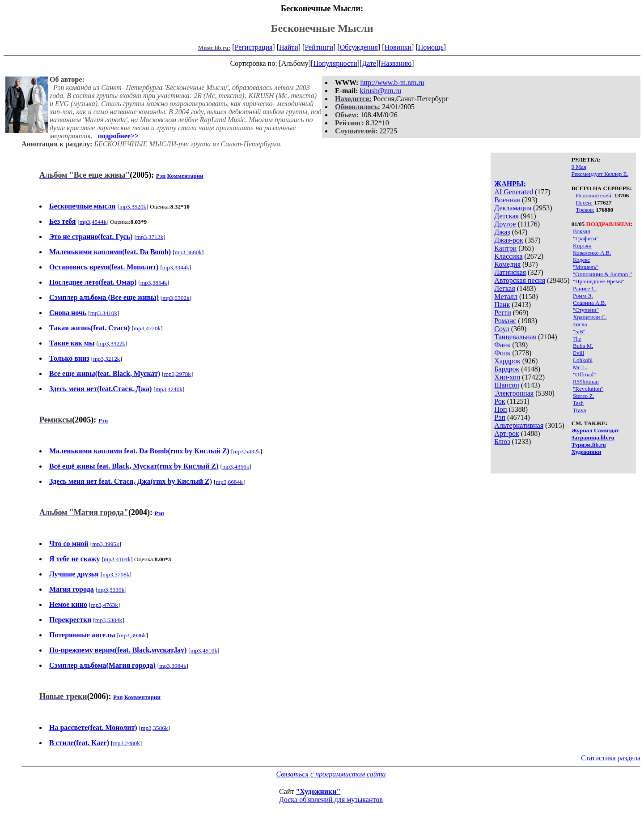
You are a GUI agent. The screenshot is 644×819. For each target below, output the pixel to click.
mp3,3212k (106, 359)
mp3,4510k (204, 651)
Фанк (502, 345)
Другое (505, 224)
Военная (507, 200)
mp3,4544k (93, 222)
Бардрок (507, 369)
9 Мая (579, 167)
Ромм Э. (583, 296)
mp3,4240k (169, 389)
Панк (502, 305)
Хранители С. (590, 317)
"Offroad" (585, 374)
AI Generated (514, 192)
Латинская (510, 272)
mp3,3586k (154, 728)
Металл (506, 296)
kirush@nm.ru (381, 91)
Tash (578, 403)
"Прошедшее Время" (599, 281)
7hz (577, 339)
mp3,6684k (229, 482)
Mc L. (580, 367)
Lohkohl (583, 360)
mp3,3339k (111, 590)
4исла (580, 324)
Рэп (500, 417)
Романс (505, 321)
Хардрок (507, 361)
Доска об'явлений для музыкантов (331, 800)
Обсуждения (359, 47)
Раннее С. (585, 288)
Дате (369, 63)
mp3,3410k (104, 313)
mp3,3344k (176, 267)
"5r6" (579, 331)
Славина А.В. (590, 303)
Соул (502, 329)
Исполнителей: (594, 195)
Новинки (398, 47)
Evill (578, 353)
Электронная (514, 393)
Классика (508, 256)
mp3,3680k (188, 252)
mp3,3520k (133, 207)
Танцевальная (515, 337)
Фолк (502, 353)
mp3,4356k (236, 467)
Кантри (505, 248)
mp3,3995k (106, 544)
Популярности (335, 63)
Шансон (506, 385)
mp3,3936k (132, 635)
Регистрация (254, 47)
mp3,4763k (104, 605)
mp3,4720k (147, 328)
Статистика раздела (611, 758)
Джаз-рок (509, 240)
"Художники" (318, 791)
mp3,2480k (126, 743)
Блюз (502, 441)
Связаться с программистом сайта (331, 774)
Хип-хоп (507, 377)
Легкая (504, 288)
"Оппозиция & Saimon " (602, 274)
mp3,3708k (116, 574)
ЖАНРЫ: (510, 184)
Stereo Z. (584, 396)
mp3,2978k (178, 374)
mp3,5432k (246, 451)
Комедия (507, 264)
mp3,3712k (150, 237)
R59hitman (586, 382)
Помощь (431, 47)
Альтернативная (519, 425)
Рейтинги (319, 47)
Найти (289, 47)
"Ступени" (586, 310)
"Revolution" (588, 389)
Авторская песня (520, 280)
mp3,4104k (117, 559)
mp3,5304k (109, 620)
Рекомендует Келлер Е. (600, 174)
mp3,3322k (112, 343)
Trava (580, 410)
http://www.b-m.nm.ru (392, 83)
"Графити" (586, 238)
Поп (500, 409)
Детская (506, 216)
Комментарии (185, 176)
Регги (502, 313)
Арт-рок (506, 433)
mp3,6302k (176, 298)
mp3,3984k (173, 666)
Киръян (582, 245)
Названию (396, 63)
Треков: (585, 210)
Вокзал (582, 231)
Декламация (513, 208)
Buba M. (583, 346)
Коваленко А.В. (592, 253)
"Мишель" (586, 267)
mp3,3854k (154, 283)
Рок (500, 401)
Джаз (502, 232)
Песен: (584, 203)
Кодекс (581, 260)
